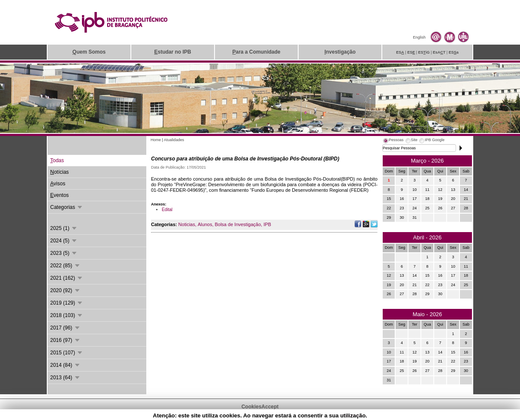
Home (156, 140)
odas (57, 160)
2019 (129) (67, 303)
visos (58, 184)
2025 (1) (64, 228)
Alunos (205, 224)
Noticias (187, 224)
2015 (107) (67, 353)
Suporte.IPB (352, 416)
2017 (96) (65, 328)
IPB (267, 224)
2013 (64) (65, 378)
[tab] (393, 141)
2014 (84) (65, 365)
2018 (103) (67, 315)
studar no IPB (172, 52)
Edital (167, 210)
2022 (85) (65, 266)
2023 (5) (64, 253)
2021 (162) (67, 278)
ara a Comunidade (256, 52)
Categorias (67, 207)
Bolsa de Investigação (238, 224)
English (419, 37)
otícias (59, 172)
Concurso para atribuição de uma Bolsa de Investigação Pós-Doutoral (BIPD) (245, 159)
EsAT (439, 52)
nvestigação (340, 52)
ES (400, 52)
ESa (454, 52)
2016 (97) (65, 340)
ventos (59, 195)
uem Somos (89, 52)
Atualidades (174, 140)
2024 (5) (64, 241)
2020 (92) (65, 290)
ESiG (424, 52)
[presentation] (393, 141)
